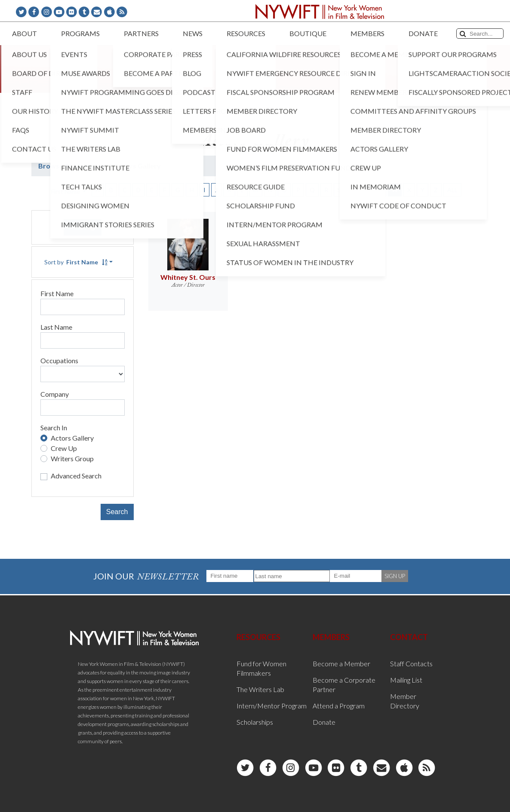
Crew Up (64, 448)
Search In (54, 427)
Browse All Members (72, 166)
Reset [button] (83, 227)
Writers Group (72, 458)
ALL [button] (452, 190)
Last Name (56, 327)
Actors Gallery (72, 438)
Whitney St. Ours (188, 277)
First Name (57, 293)
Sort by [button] (76, 262)
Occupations (59, 360)
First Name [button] (66, 192)
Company (55, 394)
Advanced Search (76, 476)
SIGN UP (395, 576)
